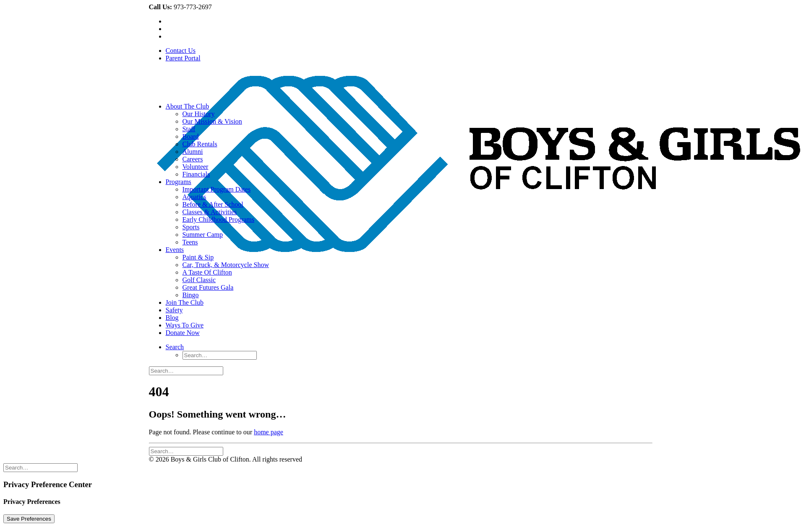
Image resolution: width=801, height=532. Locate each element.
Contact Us (181, 51)
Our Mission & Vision (212, 121)
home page (269, 432)
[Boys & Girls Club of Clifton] (401, 82)
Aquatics (194, 197)
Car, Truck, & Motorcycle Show (226, 265)
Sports (191, 227)
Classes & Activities (210, 212)
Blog (172, 318)
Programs (179, 182)
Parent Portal (183, 58)
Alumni (193, 152)
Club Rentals (200, 144)
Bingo (191, 295)
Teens (190, 242)
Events (175, 250)
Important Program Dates (217, 189)
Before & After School (213, 204)
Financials (196, 174)
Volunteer (196, 167)
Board (191, 136)
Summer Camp (203, 235)
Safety (174, 310)
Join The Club (185, 302)
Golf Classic (199, 280)
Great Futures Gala (208, 287)
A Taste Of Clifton (207, 272)
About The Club (188, 106)
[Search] (175, 347)
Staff (189, 129)
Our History (199, 114)
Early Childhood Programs (219, 219)
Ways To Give (185, 325)
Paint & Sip (198, 257)
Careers (193, 159)
